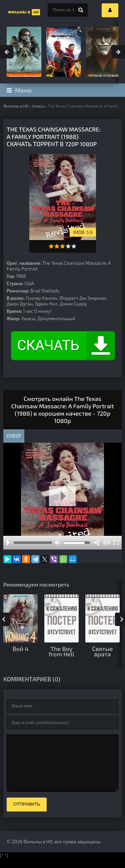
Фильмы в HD (16, 106)
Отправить (27, 814)
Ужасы (38, 106)
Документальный (56, 318)
